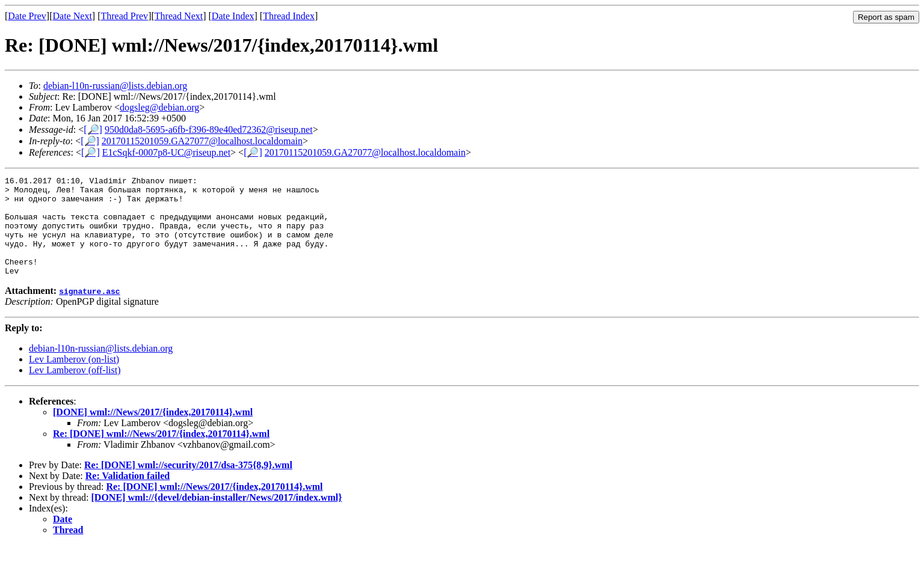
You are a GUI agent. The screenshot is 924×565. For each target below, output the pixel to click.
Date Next (72, 16)
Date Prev (27, 16)
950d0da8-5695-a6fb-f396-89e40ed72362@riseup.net (209, 130)
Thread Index (289, 16)
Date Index (233, 16)
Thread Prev (124, 16)
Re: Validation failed (128, 496)
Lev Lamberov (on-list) (74, 379)
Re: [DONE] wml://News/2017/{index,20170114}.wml (161, 454)
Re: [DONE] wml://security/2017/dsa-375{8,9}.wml (188, 485)
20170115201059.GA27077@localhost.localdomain (202, 141)
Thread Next (179, 16)
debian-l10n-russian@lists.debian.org (115, 86)
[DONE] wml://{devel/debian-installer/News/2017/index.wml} (217, 517)
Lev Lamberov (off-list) (75, 390)
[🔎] (93, 130)
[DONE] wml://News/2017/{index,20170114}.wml (153, 432)
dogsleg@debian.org (159, 107)
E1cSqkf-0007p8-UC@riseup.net (166, 152)
